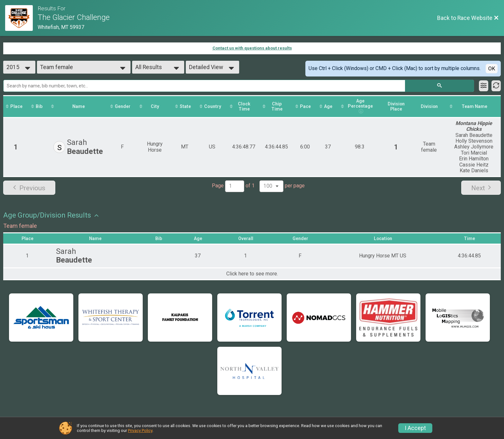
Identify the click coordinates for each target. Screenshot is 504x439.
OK (492, 69)
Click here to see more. (252, 274)
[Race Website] (21, 18)
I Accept (415, 428)
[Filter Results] (484, 86)
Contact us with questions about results (252, 48)
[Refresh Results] (496, 86)
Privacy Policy (140, 430)
